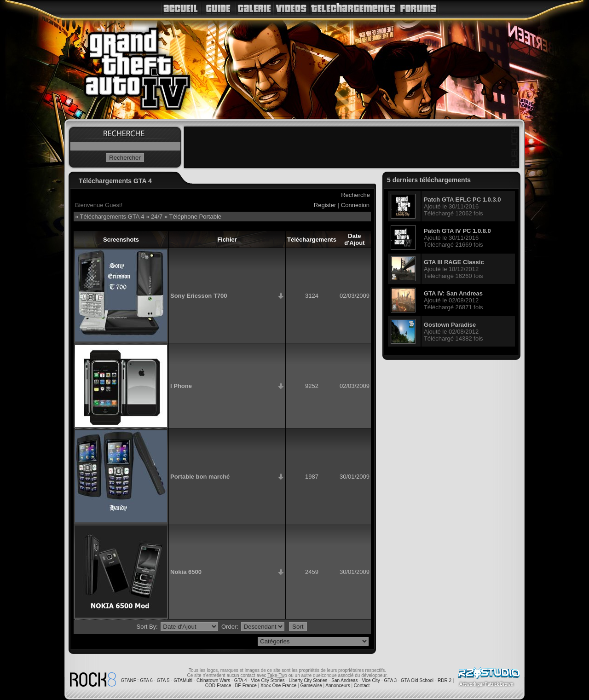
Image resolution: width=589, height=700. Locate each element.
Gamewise (311, 686)
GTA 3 (391, 680)
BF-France (246, 686)
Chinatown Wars (213, 680)
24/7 (157, 217)
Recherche (355, 195)
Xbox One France (278, 686)
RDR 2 (445, 680)
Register (325, 205)
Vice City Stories (268, 680)
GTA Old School (417, 680)
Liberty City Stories (308, 680)
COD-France (218, 686)
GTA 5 (163, 680)
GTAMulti (183, 680)
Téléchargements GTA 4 (112, 217)
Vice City (371, 680)
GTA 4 (241, 680)
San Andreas (344, 680)
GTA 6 (146, 680)
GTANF (129, 680)
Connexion (355, 205)
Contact (362, 686)
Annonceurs (338, 686)
